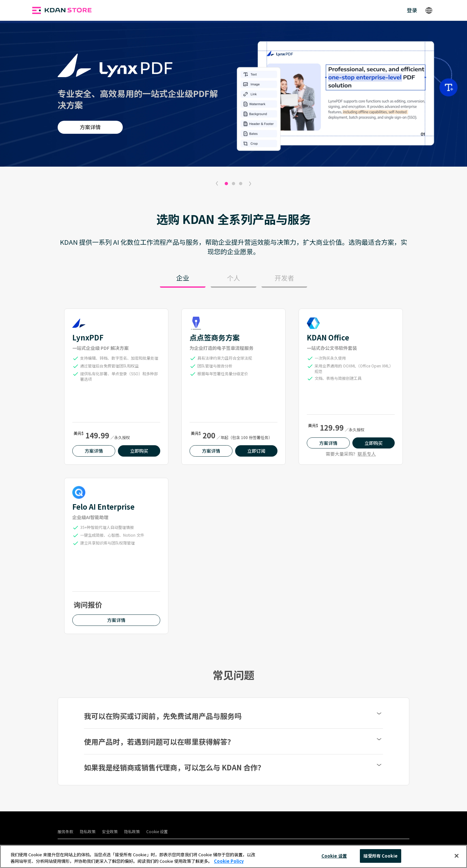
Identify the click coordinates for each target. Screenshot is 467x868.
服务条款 (65, 831)
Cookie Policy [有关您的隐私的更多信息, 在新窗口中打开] (229, 861)
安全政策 (110, 831)
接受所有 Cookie (380, 856)
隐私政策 (88, 831)
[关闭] (457, 856)
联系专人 (367, 454)
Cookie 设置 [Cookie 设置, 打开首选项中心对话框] (334, 856)
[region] (233, 856)
